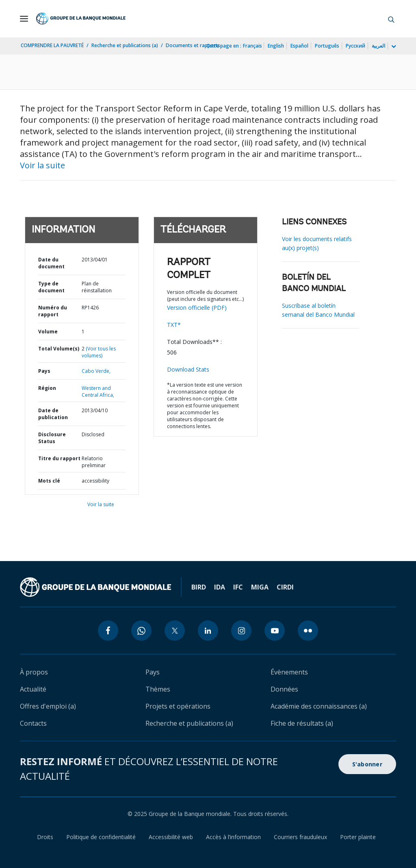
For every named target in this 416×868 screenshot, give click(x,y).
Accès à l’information (233, 837)
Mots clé (49, 481)
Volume (48, 332)
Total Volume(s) (59, 349)
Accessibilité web (171, 837)
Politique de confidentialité (101, 837)
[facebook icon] (108, 631)
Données (284, 689)
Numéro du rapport (53, 311)
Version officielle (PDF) (197, 308)
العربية (378, 46)
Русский (355, 46)
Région (47, 388)
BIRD (199, 587)
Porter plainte (358, 837)
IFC (238, 587)
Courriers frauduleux (300, 837)
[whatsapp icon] (141, 631)
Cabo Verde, (96, 371)
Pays (44, 371)
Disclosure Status (52, 438)
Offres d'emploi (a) (48, 706)
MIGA (260, 587)
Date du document (51, 263)
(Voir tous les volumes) (99, 352)
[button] (391, 19)
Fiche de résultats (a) (302, 723)
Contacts (33, 723)
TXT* (174, 325)
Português (327, 46)
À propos (34, 672)
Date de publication (53, 414)
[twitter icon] (175, 631)
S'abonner (367, 764)
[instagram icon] (241, 631)
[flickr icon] (308, 631)
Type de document (51, 287)
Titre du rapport (59, 458)
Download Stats (188, 369)
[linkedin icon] (208, 631)
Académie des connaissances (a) (319, 706)
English (276, 46)
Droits (45, 837)
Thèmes (158, 689)
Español (299, 46)
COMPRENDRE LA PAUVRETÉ (52, 45)
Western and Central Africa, (98, 392)
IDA (220, 587)
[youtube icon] (275, 631)
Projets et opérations (178, 706)
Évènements (289, 672)
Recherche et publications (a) (125, 45)
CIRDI (285, 587)
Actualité (33, 689)
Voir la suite (42, 165)
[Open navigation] (24, 19)
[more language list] (393, 47)
